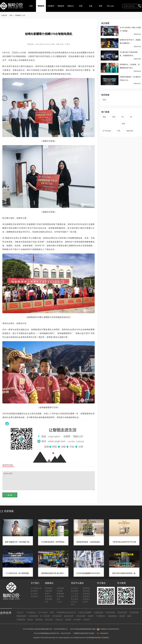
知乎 (73, 605)
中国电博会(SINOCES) (66, 613)
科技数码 (51, 6)
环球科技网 (110, 613)
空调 (123, 124)
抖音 (59, 599)
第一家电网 (45, 616)
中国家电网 (98, 613)
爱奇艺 (48, 594)
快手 (47, 602)
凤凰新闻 (86, 594)
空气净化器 (107, 131)
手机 (119, 131)
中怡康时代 (31, 613)
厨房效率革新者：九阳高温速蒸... (89, 542)
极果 (129, 616)
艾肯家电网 (134, 613)
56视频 (60, 591)
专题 (91, 6)
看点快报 (75, 599)
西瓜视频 (60, 588)
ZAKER (74, 602)
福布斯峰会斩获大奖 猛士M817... (53, 573)
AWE (52, 613)
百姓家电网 (122, 613)
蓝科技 (30, 620)
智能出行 (71, 6)
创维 (104, 100)
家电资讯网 (69, 616)
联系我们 (34, 591)
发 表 (10, 495)
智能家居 (61, 6)
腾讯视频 (49, 588)
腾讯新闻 (86, 591)
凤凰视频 (49, 599)
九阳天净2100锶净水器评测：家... (124, 573)
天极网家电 (112, 616)
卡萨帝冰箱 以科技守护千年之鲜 (124, 542)
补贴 (114, 117)
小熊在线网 (80, 616)
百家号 (85, 602)
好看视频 (60, 596)
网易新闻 (86, 588)
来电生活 (59, 620)
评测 (81, 6)
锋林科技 (39, 620)
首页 (31, 6)
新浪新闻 (75, 591)
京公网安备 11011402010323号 (108, 629)
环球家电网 (57, 616)
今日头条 (75, 588)
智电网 (90, 616)
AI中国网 (77, 620)
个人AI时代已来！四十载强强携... (18, 573)
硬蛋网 (68, 620)
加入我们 (34, 594)
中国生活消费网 (85, 613)
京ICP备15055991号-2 (61, 629)
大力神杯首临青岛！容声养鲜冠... (53, 542)
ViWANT (87, 620)
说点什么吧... (49, 481)
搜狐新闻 (86, 596)
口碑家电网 (33, 616)
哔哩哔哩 (49, 596)
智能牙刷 (130, 131)
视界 (101, 6)
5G (123, 117)
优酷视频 (49, 591)
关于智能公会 (36, 588)
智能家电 (41, 6)
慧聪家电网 (21, 616)
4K (131, 117)
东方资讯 (75, 596)
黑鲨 (104, 117)
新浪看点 (86, 599)
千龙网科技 (100, 616)
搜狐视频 (60, 594)
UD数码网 (21, 620)
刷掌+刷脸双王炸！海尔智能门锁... (18, 542)
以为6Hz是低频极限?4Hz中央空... (89, 573)
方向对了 (20, 613)
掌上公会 (111, 6)
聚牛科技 (49, 620)
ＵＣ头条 (75, 594)
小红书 (59, 602)
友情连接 (34, 596)
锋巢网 (122, 616)
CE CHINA (43, 613)
